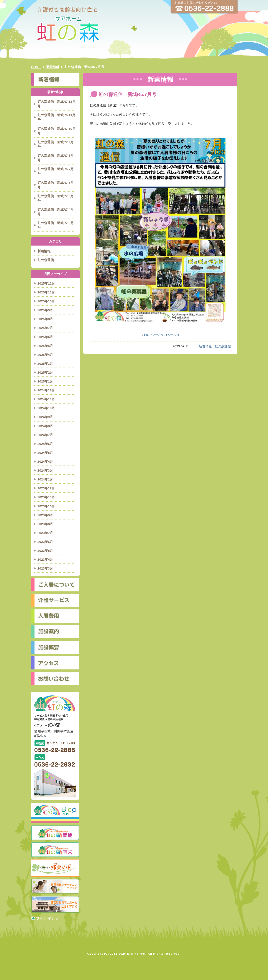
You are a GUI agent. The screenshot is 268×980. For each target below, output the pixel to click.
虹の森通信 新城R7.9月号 (56, 144)
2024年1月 (45, 479)
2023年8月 (45, 524)
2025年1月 (45, 381)
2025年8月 (45, 319)
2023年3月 (45, 568)
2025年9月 (45, 310)
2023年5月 (45, 551)
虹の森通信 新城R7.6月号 (56, 185)
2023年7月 (45, 533)
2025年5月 (45, 346)
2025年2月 (45, 372)
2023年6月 (45, 542)
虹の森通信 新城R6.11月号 (57, 117)
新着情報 (205, 346)
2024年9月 (45, 417)
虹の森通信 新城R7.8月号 (56, 158)
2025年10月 (46, 301)
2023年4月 (45, 559)
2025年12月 (46, 283)
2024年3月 (45, 470)
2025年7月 (45, 328)
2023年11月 (46, 497)
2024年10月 (46, 408)
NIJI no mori (137, 954)
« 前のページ (151, 335)
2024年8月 (45, 426)
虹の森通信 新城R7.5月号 (56, 198)
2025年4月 (45, 355)
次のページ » (170, 335)
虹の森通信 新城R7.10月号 (57, 131)
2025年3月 (45, 364)
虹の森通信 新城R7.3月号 (56, 225)
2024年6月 (45, 444)
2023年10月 (46, 506)
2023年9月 (45, 515)
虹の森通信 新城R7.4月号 (56, 212)
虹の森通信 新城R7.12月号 (57, 104)
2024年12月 (46, 390)
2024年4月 (45, 462)
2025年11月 (46, 292)
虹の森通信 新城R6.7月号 (56, 171)
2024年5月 (45, 453)
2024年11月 (46, 399)
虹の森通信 (223, 346)
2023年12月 (46, 488)
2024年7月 (45, 435)
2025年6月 (45, 337)
